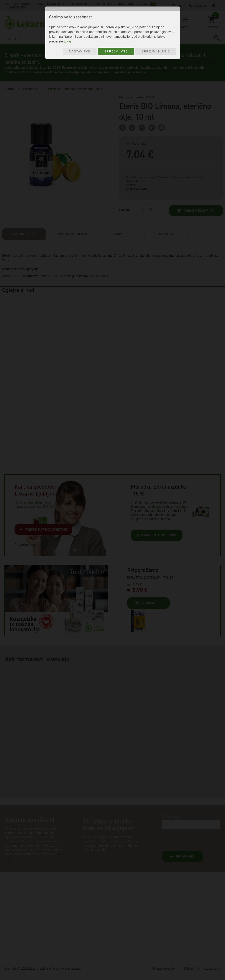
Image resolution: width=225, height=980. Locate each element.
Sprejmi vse (116, 51)
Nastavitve (80, 51)
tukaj (67, 41)
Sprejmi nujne (156, 51)
